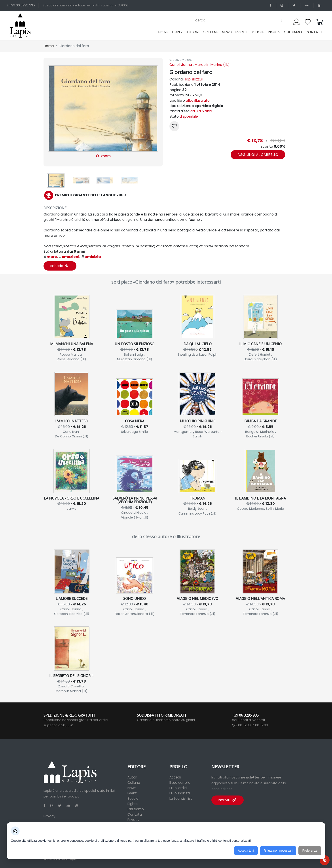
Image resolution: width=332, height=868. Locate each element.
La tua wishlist (181, 798)
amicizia (91, 257)
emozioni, (70, 257)
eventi (241, 32)
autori (193, 32)
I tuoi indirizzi (180, 793)
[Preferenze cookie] (325, 860)
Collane (134, 783)
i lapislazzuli (193, 79)
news (227, 32)
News (132, 788)
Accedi (175, 777)
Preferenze (310, 851)
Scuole (133, 798)
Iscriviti (227, 800)
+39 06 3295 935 (21, 5)
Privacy (49, 816)
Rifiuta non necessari (278, 851)
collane (211, 32)
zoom (103, 112)
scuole (257, 32)
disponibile (189, 116)
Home (164, 32)
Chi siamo (136, 809)
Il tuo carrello (180, 783)
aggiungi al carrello (258, 155)
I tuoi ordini (178, 788)
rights (274, 32)
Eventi (132, 793)
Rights (133, 804)
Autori (132, 777)
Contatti (135, 814)
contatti (314, 32)
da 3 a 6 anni (201, 111)
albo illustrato (198, 100)
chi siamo (293, 32)
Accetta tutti (246, 851)
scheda (59, 266)
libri (177, 32)
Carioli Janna (181, 65)
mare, (51, 257)
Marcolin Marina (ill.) (212, 65)
